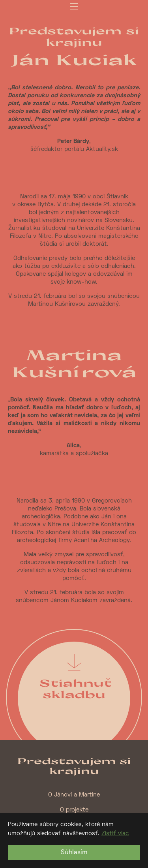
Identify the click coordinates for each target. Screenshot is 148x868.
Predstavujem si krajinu (74, 36)
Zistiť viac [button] (115, 834)
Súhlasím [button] (74, 853)
